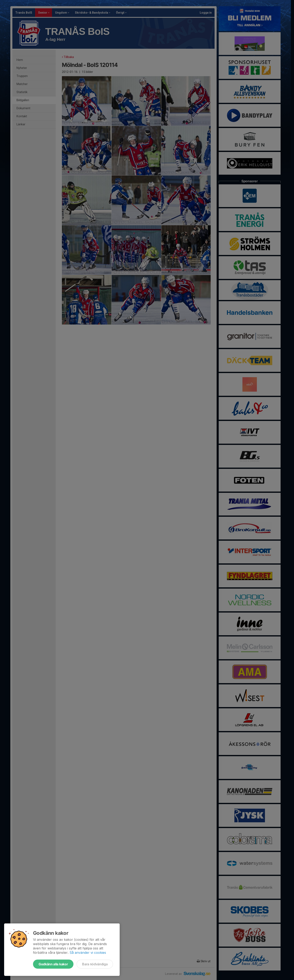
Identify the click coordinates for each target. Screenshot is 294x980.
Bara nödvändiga (95, 964)
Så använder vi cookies (88, 953)
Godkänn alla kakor (53, 964)
